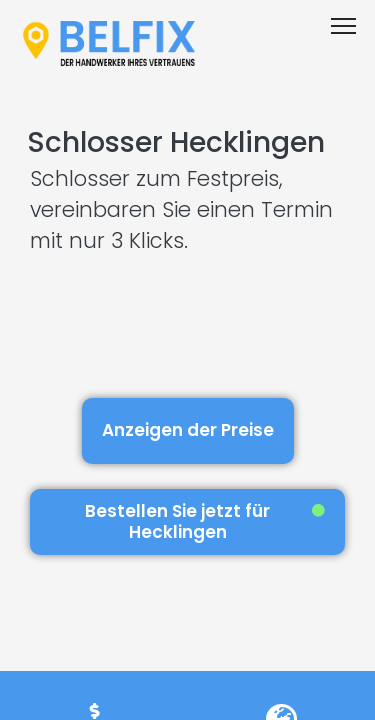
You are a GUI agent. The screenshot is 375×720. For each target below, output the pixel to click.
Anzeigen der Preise (188, 430)
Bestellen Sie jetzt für (205, 521)
